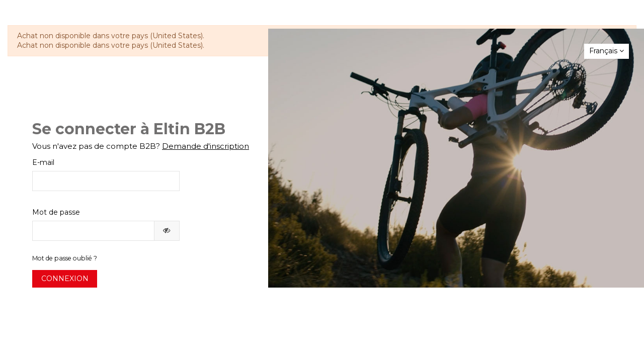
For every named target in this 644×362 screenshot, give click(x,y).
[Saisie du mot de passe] (93, 231)
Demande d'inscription (206, 146)
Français (607, 51)
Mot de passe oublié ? (65, 258)
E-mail (43, 162)
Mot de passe (56, 212)
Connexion (65, 279)
